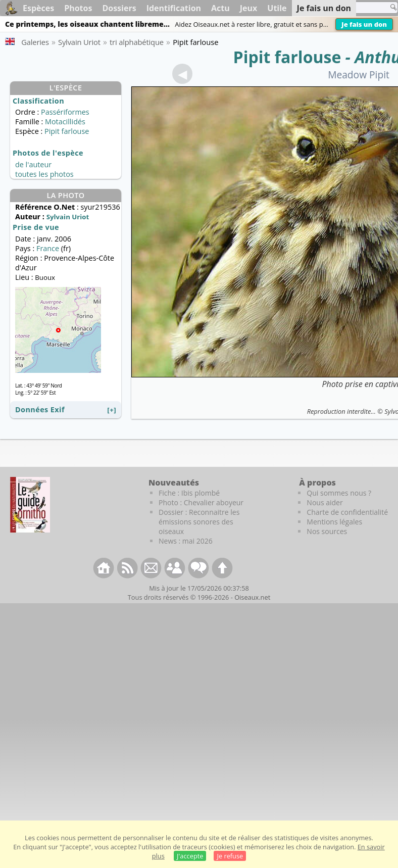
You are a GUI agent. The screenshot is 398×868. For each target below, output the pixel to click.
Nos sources (327, 531)
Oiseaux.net (252, 597)
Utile (277, 8)
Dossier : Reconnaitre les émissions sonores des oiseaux (199, 522)
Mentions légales (334, 522)
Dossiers (119, 8)
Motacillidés (65, 122)
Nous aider (325, 502)
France (48, 248)
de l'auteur (33, 164)
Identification (174, 8)
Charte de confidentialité (347, 512)
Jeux (249, 8)
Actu (220, 8)
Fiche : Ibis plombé (189, 493)
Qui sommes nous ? (339, 493)
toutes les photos (44, 174)
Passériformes (65, 112)
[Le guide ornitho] (30, 505)
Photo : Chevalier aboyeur (201, 502)
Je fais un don (364, 24)
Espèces (38, 8)
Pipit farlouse (287, 57)
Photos (78, 8)
